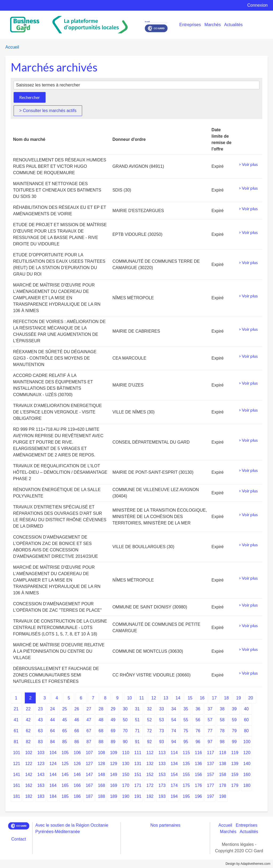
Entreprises (190, 25)
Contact (19, 839)
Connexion (258, 5)
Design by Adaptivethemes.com (248, 864)
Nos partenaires (165, 825)
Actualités (233, 25)
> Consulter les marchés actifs (48, 111)
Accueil (12, 47)
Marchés (213, 25)
